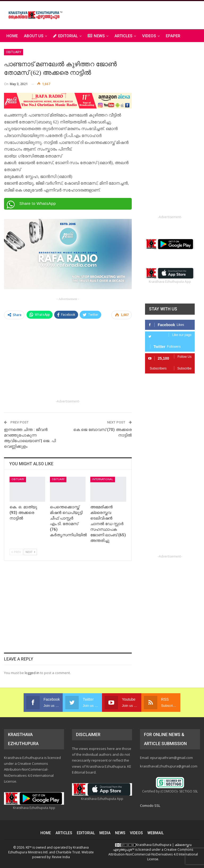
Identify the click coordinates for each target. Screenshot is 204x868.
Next (30, 552)
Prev (16, 552)
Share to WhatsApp (38, 203)
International (103, 479)
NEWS (96, 36)
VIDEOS (149, 36)
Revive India (61, 857)
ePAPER (173, 36)
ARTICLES (123, 36)
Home (12, 36)
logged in (32, 673)
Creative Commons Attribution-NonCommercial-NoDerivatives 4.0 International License (153, 854)
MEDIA (105, 833)
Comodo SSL (150, 805)
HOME (46, 833)
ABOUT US (34, 36)
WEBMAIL (156, 833)
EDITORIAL (65, 36)
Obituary (14, 52)
